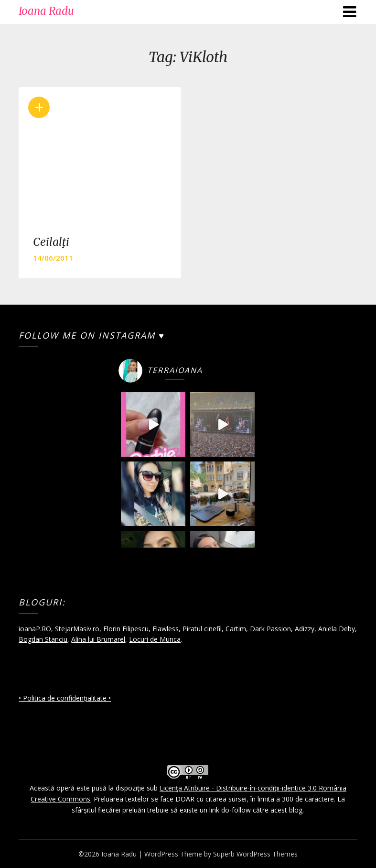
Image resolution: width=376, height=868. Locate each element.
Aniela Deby (337, 629)
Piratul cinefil (202, 629)
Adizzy (305, 629)
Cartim (236, 629)
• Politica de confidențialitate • (65, 698)
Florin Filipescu (126, 629)
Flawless (166, 629)
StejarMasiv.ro (77, 629)
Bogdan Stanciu (43, 639)
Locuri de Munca (155, 639)
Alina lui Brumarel (98, 639)
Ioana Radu (46, 11)
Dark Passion (270, 629)
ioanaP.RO (35, 629)
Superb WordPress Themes (255, 854)
